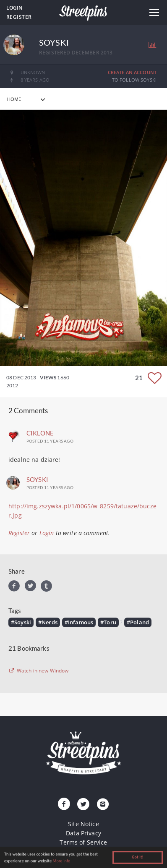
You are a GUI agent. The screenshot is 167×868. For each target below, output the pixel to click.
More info (62, 862)
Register (19, 17)
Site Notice (83, 824)
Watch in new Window (39, 671)
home (14, 99)
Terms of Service (83, 842)
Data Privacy (83, 833)
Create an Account (132, 72)
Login (14, 8)
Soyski (37, 479)
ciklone (40, 433)
